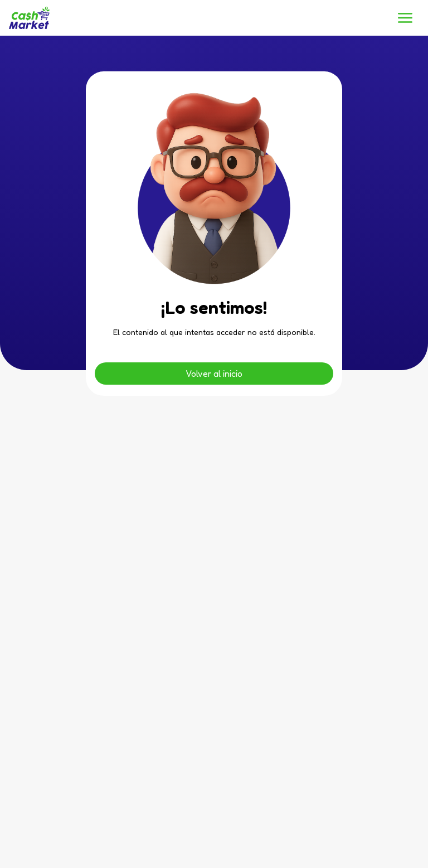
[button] (405, 18)
